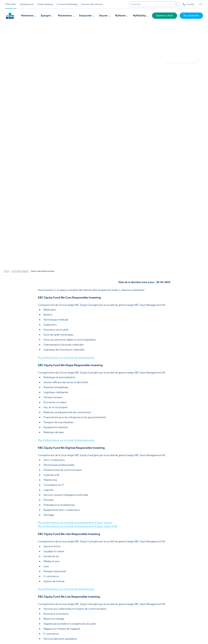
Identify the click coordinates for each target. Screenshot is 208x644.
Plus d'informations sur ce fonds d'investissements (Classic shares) (75, 523)
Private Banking (45, 4)
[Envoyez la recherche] (176, 4)
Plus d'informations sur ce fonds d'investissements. (66, 358)
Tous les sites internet (92, 4)
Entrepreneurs (27, 4)
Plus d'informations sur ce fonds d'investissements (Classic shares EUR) (78, 527)
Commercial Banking (67, 4)
